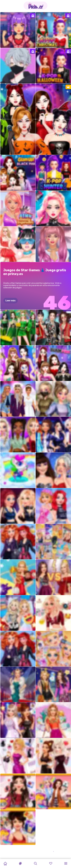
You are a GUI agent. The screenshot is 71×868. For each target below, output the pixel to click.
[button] (20, 863)
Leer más (11, 301)
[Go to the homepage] (35, 6)
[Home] (5, 863)
